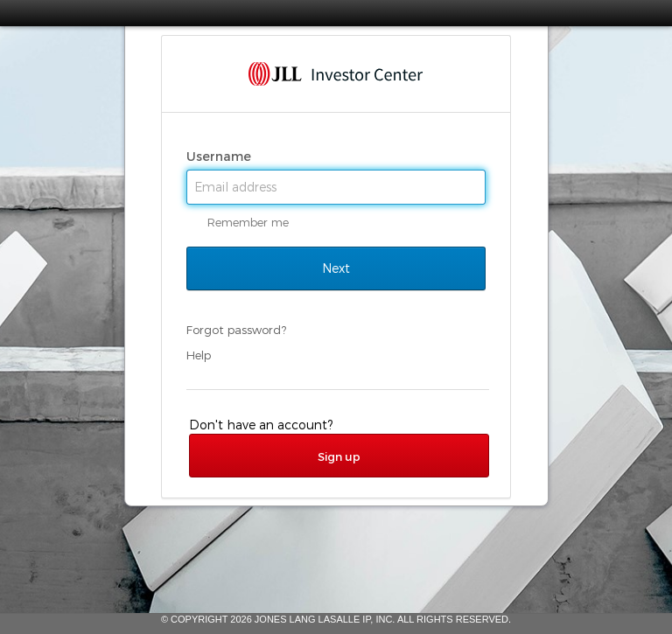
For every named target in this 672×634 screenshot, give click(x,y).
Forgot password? (236, 330)
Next (336, 268)
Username (220, 157)
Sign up (339, 456)
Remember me (248, 222)
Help (199, 355)
